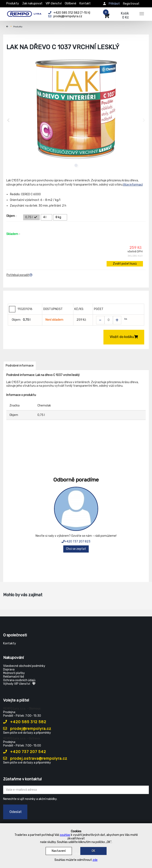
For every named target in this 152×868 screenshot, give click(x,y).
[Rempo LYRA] (24, 13)
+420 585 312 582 (25, 722)
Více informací (133, 185)
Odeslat (16, 812)
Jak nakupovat (32, 3)
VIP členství (54, 3)
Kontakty (10, 643)
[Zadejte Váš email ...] (76, 790)
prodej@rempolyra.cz (27, 729)
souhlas (65, 835)
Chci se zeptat (76, 549)
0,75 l (31, 217)
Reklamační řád (14, 677)
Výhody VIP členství (19, 684)
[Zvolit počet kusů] (109, 320)
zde (95, 860)
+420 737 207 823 (76, 542)
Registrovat (131, 4)
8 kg (61, 217)
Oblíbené (71, 3)
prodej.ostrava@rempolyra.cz (35, 759)
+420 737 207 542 (25, 752)
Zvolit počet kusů (125, 264)
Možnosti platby (14, 673)
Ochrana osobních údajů (19, 680)
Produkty (13, 3)
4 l (47, 217)
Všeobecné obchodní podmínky (24, 666)
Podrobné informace (20, 366)
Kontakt (85, 3)
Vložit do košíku (124, 337)
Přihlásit (114, 4)
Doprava (9, 669)
